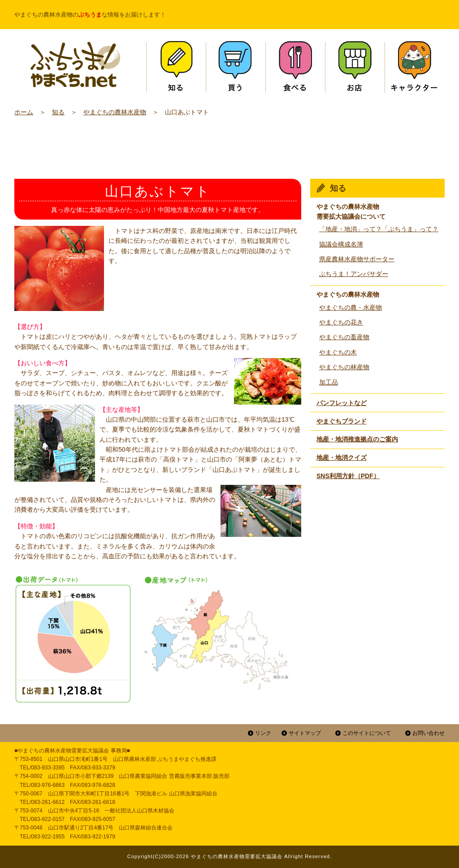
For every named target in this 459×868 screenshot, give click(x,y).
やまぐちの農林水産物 (115, 112)
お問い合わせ (429, 733)
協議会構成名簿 (341, 244)
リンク (263, 733)
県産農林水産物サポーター (357, 259)
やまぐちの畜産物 (344, 337)
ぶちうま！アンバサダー (354, 274)
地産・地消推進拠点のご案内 (357, 439)
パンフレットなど (342, 403)
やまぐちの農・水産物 (351, 307)
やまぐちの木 (338, 352)
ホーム (24, 112)
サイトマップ (305, 733)
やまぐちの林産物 (344, 367)
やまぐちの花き (341, 322)
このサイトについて (367, 733)
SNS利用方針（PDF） (348, 476)
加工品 (329, 382)
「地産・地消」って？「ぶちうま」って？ (379, 229)
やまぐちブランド (342, 421)
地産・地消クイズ (342, 458)
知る (58, 112)
